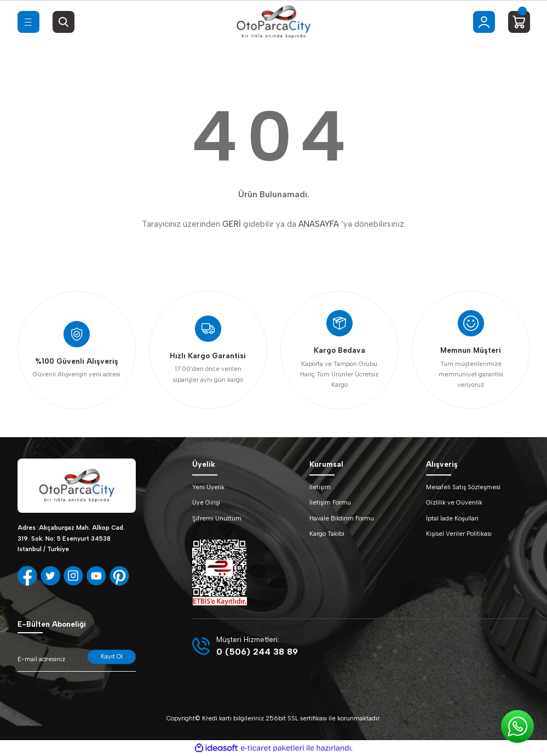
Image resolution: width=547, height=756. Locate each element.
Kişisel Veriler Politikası (459, 534)
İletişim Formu (330, 502)
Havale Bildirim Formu (342, 518)
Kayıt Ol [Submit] (112, 656)
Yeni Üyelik (208, 487)
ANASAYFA (319, 224)
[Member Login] (484, 22)
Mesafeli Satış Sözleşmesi (463, 487)
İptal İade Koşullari (452, 518)
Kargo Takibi (327, 534)
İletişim (320, 487)
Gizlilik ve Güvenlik (454, 502)
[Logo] (274, 22)
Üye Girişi (206, 502)
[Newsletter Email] (77, 661)
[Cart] (519, 22)
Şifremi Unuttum (217, 518)
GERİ (232, 224)
